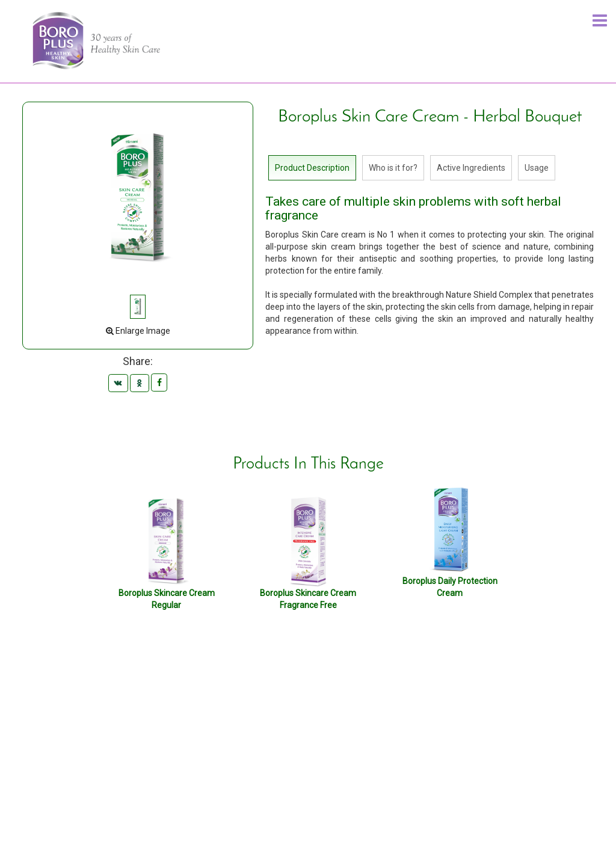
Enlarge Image (138, 331)
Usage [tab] (537, 168)
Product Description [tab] (312, 168)
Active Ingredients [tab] (471, 168)
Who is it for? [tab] (393, 168)
